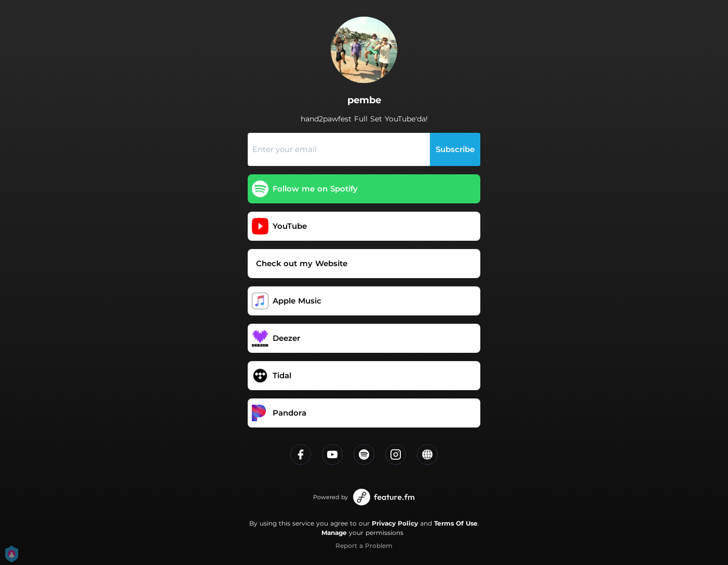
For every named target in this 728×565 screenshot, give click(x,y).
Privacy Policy (395, 523)
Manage (334, 533)
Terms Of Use (456, 523)
